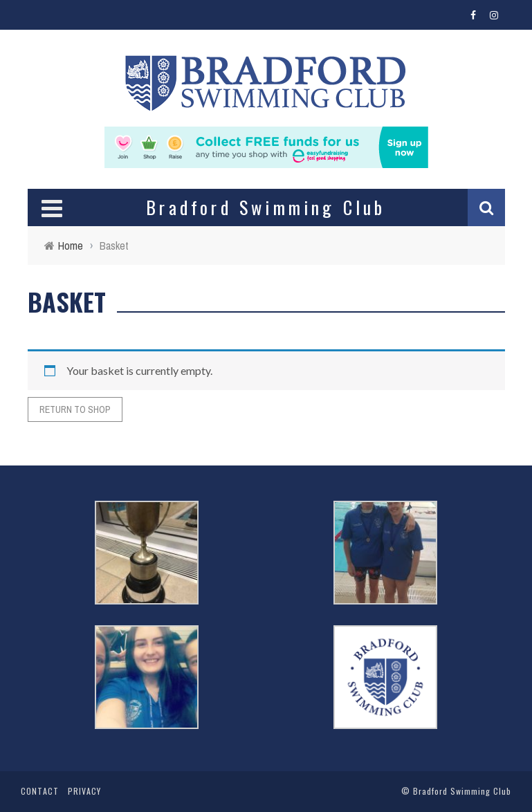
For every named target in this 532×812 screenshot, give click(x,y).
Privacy (84, 791)
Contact (40, 791)
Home (71, 246)
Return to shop (75, 409)
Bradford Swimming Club (462, 791)
